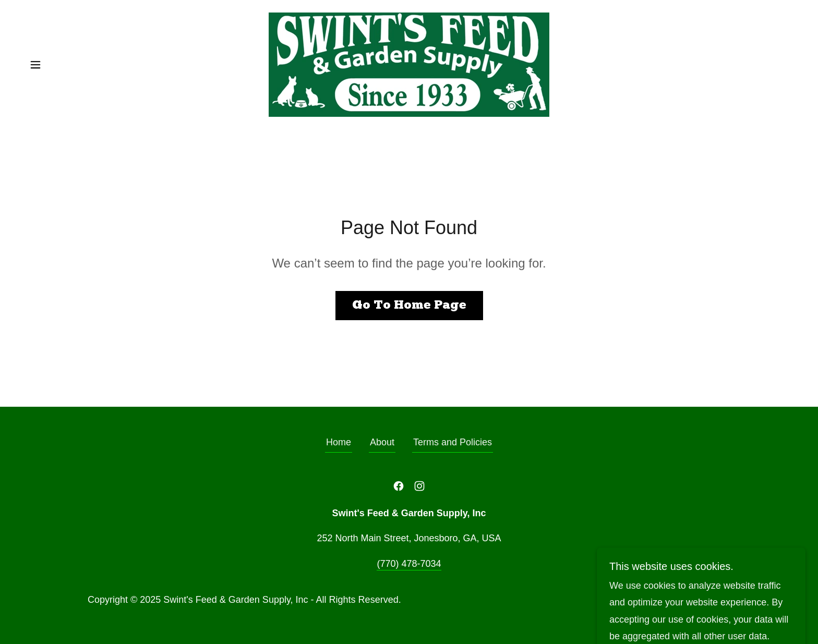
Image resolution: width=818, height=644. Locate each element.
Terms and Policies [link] (453, 442)
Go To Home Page (409, 306)
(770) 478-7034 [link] (409, 564)
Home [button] (339, 442)
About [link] (382, 442)
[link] (409, 64)
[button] (35, 65)
